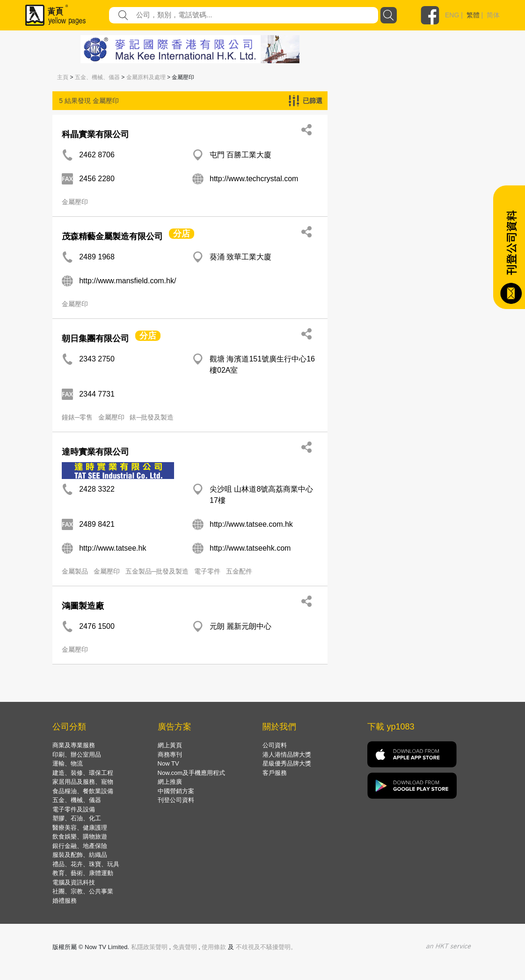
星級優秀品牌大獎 (287, 763)
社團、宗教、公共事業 (83, 891)
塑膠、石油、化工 (77, 818)
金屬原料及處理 (146, 77)
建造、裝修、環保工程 (83, 773)
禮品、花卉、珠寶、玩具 (86, 864)
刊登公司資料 (176, 800)
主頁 (63, 77)
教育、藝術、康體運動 (83, 873)
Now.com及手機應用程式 (191, 773)
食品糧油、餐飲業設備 (83, 791)
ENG (452, 15)
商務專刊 (170, 755)
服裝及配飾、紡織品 (80, 855)
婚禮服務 (65, 901)
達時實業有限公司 (95, 452)
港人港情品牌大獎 (287, 755)
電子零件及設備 (74, 809)
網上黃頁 (170, 745)
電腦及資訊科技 (74, 882)
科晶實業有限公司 (95, 134)
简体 (493, 15)
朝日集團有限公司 (95, 339)
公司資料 (275, 745)
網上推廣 (170, 782)
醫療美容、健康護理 (80, 828)
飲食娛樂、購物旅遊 (80, 836)
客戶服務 (275, 773)
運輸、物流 (68, 763)
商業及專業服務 (74, 745)
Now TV (168, 763)
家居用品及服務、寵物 (83, 782)
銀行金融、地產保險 (80, 846)
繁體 (473, 15)
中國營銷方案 (176, 791)
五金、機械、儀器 (97, 77)
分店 (182, 234)
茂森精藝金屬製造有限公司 (112, 236)
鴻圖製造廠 (83, 606)
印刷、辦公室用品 (77, 755)
